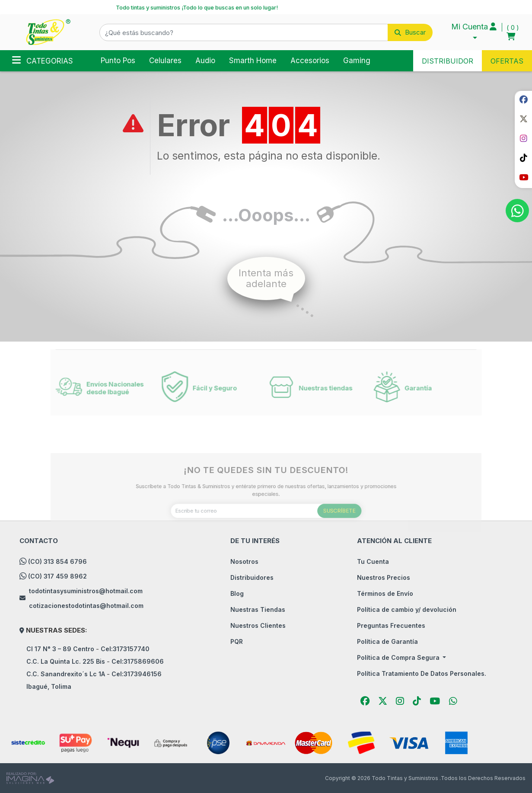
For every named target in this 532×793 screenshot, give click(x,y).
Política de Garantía (387, 641)
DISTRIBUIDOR (448, 61)
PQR (237, 641)
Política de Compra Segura (399, 657)
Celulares (165, 61)
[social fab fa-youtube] (523, 177)
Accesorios (310, 61)
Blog (237, 593)
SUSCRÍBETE (325, 524)
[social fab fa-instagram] (523, 138)
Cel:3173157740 (125, 649)
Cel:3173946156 (137, 674)
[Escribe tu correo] (266, 524)
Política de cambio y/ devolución (407, 609)
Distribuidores (252, 577)
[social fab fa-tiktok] (523, 158)
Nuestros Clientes (258, 625)
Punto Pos (118, 61)
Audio (205, 61)
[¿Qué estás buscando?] (244, 32)
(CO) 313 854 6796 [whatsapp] (57, 561)
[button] (266, 32)
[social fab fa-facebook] (523, 99)
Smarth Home (253, 61)
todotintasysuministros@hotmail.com (86, 591)
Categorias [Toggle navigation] (43, 60)
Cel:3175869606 (138, 661)
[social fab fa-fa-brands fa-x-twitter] (523, 119)
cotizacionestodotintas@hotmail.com (86, 606)
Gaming (357, 61)
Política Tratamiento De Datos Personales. (422, 673)
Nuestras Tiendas (258, 609)
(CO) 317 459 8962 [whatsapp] (57, 576)
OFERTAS (507, 61)
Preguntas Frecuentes (391, 625)
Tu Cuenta (373, 561)
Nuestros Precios (384, 577)
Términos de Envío (385, 593)
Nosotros (244, 561)
